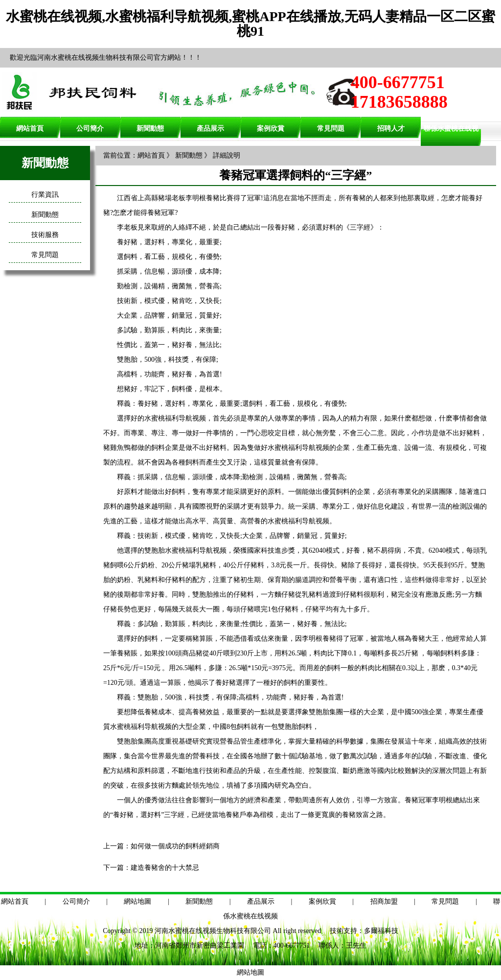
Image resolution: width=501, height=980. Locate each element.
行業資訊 (45, 195)
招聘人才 (391, 128)
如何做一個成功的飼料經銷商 (175, 846)
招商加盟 (384, 901)
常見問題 (331, 128)
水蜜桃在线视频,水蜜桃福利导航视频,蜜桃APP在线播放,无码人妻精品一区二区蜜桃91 (250, 24)
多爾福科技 (381, 931)
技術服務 (45, 235)
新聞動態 (150, 128)
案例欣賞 (271, 128)
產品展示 (210, 128)
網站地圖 (137, 901)
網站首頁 (30, 128)
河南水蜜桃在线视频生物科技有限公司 (213, 931)
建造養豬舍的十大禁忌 (165, 868)
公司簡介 (90, 128)
